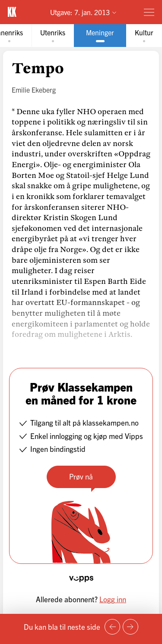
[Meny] (149, 12)
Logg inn (113, 599)
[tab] (53, 36)
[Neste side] (130, 627)
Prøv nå (81, 476)
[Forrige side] (112, 627)
